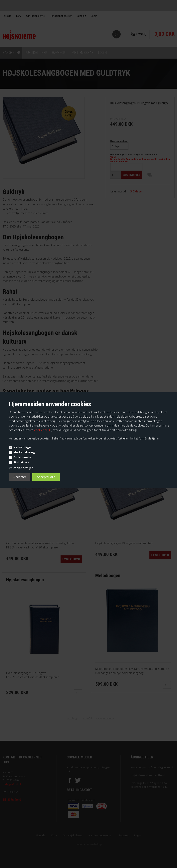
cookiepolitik (43, 430)
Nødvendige (22, 447)
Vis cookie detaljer (21, 468)
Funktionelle (22, 457)
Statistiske (21, 462)
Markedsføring (24, 452)
